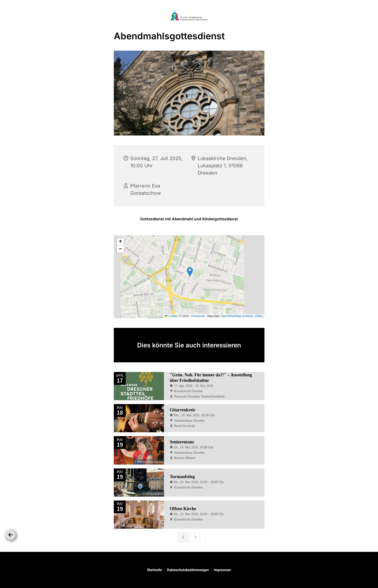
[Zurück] (11, 535)
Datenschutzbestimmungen (188, 570)
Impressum (222, 570)
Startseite (155, 570)
